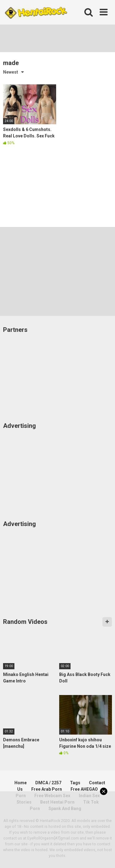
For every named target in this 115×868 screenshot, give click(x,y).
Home (21, 783)
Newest (11, 72)
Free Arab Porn (47, 789)
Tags (75, 783)
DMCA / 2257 (48, 783)
